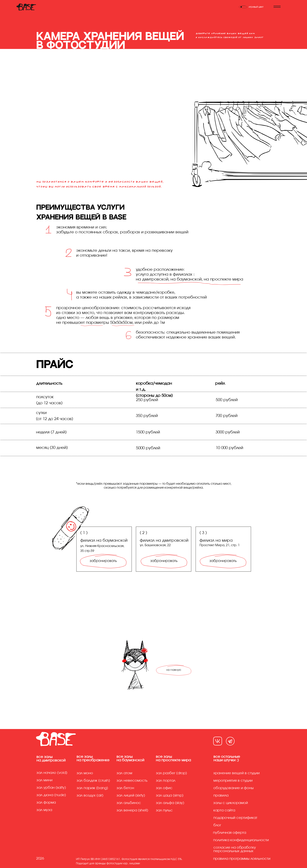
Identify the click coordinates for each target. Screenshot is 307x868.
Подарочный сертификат (235, 818)
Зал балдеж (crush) (93, 781)
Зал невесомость (132, 781)
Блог (217, 825)
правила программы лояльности (242, 859)
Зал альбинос (129, 803)
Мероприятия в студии (233, 781)
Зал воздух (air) (90, 796)
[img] (223, 561)
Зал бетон (125, 788)
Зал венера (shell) (132, 810)
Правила (221, 796)
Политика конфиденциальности (241, 840)
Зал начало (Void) (52, 773)
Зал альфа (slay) (170, 803)
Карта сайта (224, 810)
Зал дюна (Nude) (51, 795)
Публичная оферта (230, 833)
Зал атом (124, 773)
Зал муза (44, 810)
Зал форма (46, 803)
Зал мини (45, 780)
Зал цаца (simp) (170, 796)
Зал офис (164, 788)
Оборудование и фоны (233, 788)
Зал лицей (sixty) (131, 796)
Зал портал (166, 781)
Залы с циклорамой (231, 803)
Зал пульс (164, 810)
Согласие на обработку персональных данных (235, 849)
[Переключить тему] (254, 7)
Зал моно (85, 773)
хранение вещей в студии (237, 773)
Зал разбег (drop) (171, 773)
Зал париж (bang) (92, 788)
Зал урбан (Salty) (51, 788)
